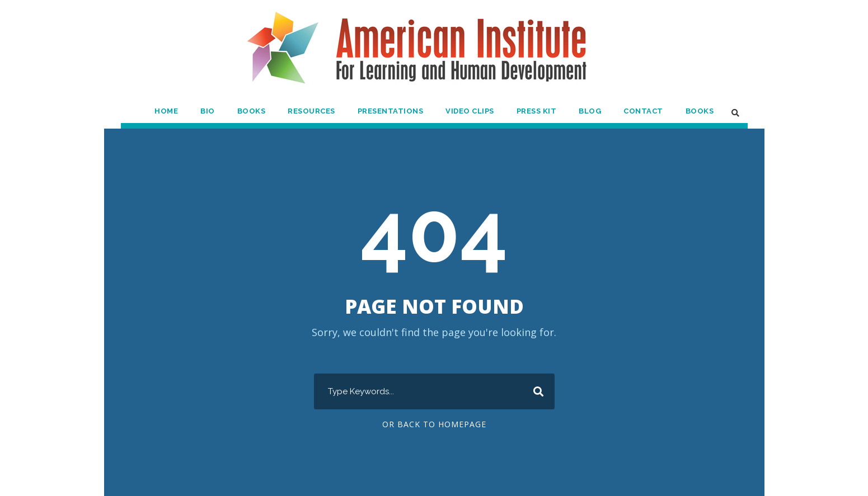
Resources (312, 111)
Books (251, 111)
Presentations (391, 111)
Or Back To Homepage (434, 424)
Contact (644, 111)
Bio (208, 111)
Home (167, 111)
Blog (592, 111)
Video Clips (470, 111)
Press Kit (538, 111)
